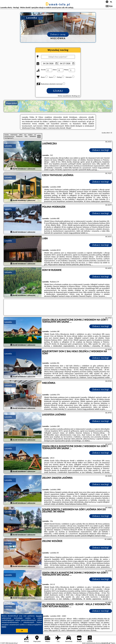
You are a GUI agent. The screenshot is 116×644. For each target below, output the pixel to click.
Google (39, 616)
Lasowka (8, 146)
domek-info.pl (58, 4)
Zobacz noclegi (101, 150)
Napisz (113, 643)
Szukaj (58, 91)
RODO (4, 627)
